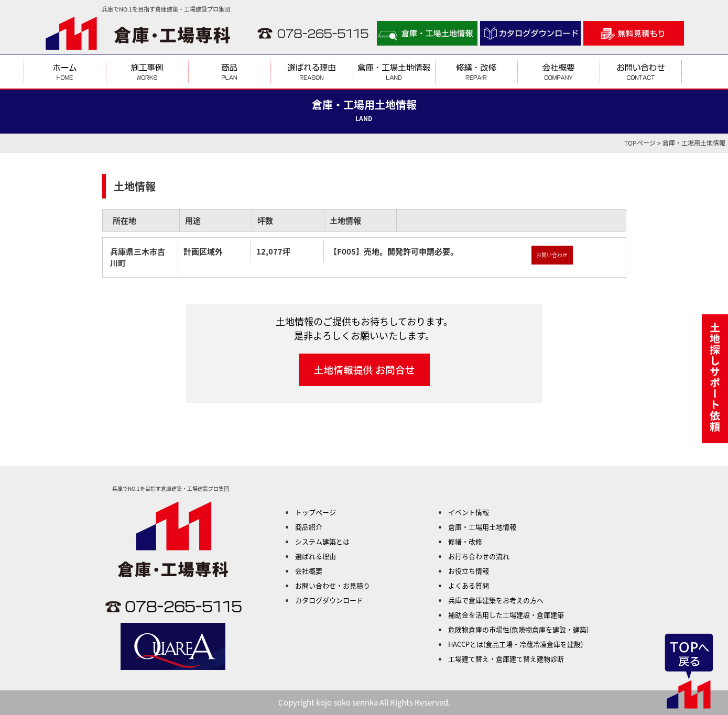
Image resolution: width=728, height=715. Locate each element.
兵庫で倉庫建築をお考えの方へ (496, 600)
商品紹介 (309, 527)
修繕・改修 (465, 541)
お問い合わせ (552, 255)
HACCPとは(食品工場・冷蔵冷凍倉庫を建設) (515, 644)
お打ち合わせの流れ (479, 556)
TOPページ (640, 143)
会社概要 (309, 571)
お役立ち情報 (469, 571)
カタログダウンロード (329, 600)
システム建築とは (322, 541)
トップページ (316, 512)
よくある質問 (469, 585)
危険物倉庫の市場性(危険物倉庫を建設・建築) (518, 629)
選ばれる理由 (316, 556)
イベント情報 (469, 512)
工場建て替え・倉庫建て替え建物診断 (506, 659)
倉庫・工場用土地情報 (482, 527)
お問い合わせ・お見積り (333, 585)
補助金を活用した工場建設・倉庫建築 (506, 615)
